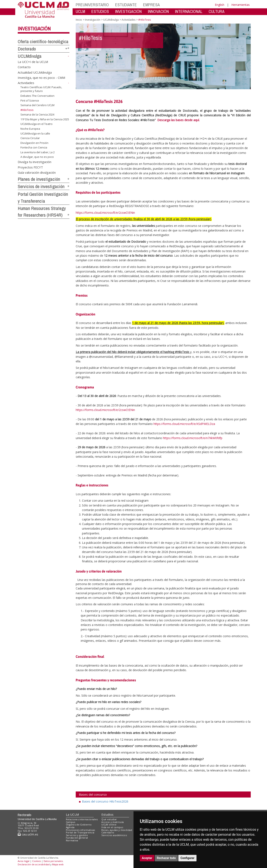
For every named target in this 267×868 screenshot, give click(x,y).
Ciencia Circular (30, 138)
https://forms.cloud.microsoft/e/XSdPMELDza (184, 424)
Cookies (37, 861)
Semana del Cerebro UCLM (37, 105)
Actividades (26, 83)
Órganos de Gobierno (79, 825)
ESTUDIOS (100, 11)
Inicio (79, 20)
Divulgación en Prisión (34, 143)
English (220, 5)
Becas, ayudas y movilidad (117, 830)
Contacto (24, 67)
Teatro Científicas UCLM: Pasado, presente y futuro (41, 89)
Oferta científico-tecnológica (43, 41)
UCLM (80, 11)
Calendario (108, 832)
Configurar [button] (187, 858)
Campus (71, 822)
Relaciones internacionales (82, 819)
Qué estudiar (109, 819)
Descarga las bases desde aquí (178, 120)
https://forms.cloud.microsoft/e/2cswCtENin (105, 213)
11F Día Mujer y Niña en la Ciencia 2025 (45, 119)
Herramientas (241, 5)
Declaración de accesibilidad (34, 864)
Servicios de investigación (41, 186)
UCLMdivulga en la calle (35, 133)
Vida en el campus (112, 827)
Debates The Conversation (37, 96)
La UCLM (72, 815)
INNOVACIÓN (158, 11)
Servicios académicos (114, 835)
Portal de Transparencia (80, 832)
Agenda (70, 827)
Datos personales (53, 861)
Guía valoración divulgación (37, 172)
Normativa (72, 840)
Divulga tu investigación (35, 162)
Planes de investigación (39, 179)
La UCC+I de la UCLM (33, 62)
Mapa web (58, 864)
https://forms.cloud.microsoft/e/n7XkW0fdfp (193, 438)
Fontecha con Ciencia (34, 147)
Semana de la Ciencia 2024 (37, 114)
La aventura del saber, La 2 (38, 152)
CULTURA (217, 11)
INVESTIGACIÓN (128, 11)
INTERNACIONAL (189, 11)
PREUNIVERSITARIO (92, 5)
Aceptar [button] (147, 858)
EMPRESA (151, 5)
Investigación (34, 29)
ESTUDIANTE (126, 5)
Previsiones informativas (81, 830)
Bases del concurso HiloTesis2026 (105, 801)
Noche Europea (30, 129)
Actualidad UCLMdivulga (35, 72)
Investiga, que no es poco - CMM (41, 78)
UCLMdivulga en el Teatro (37, 124)
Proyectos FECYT (30, 167)
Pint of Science (30, 100)
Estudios (107, 815)
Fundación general (77, 838)
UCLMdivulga (30, 56)
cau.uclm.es (28, 834)
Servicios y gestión (77, 835)
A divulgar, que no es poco (37, 157)
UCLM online (109, 825)
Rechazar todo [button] (166, 858)
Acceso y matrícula (113, 822)
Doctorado (27, 49)
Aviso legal (24, 861)
